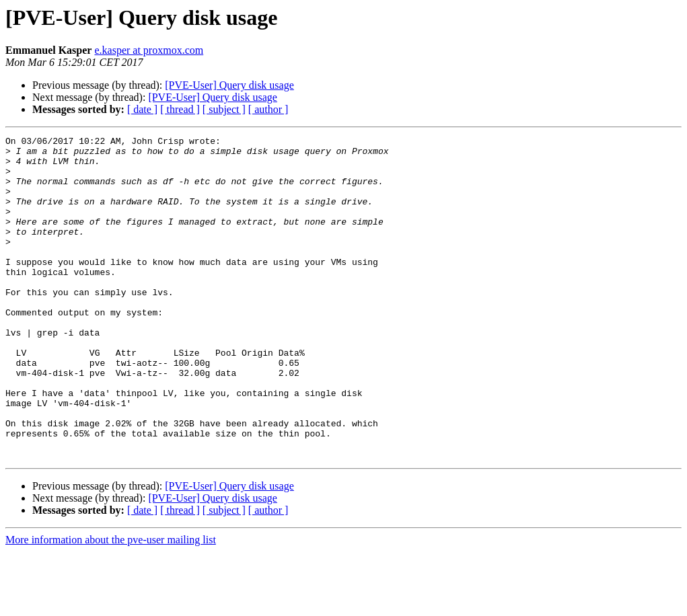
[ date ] (142, 109)
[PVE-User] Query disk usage (229, 85)
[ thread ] (180, 109)
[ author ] (268, 109)
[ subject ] (224, 109)
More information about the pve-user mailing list (111, 604)
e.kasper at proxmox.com (149, 50)
